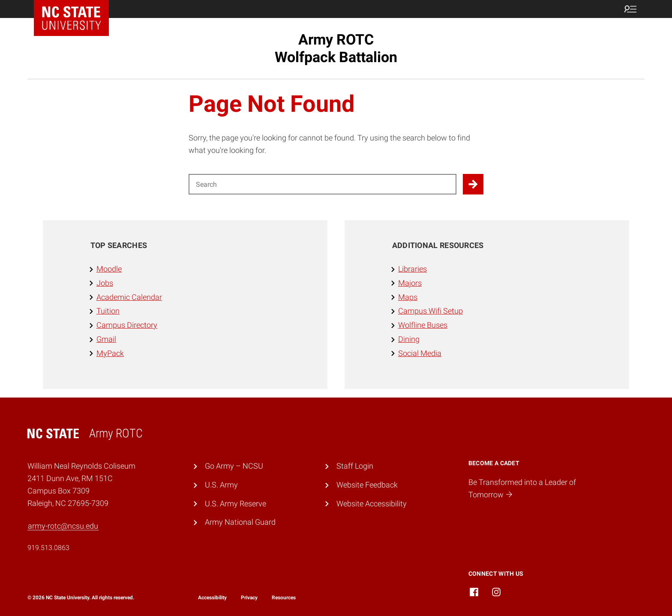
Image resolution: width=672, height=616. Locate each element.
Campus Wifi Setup (430, 311)
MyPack (110, 353)
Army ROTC (336, 48)
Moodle (109, 269)
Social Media (420, 353)
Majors (410, 283)
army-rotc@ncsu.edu (63, 526)
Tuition (108, 311)
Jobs (105, 283)
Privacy (249, 598)
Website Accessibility (372, 504)
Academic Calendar (129, 297)
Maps (408, 297)
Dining (409, 339)
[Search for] (322, 184)
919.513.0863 (48, 548)
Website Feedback (367, 485)
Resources (284, 598)
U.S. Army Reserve (235, 504)
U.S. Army (221, 485)
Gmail (106, 339)
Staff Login (355, 466)
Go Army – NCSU (234, 466)
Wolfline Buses (423, 325)
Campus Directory (127, 325)
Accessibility (212, 598)
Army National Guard (240, 522)
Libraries (412, 269)
